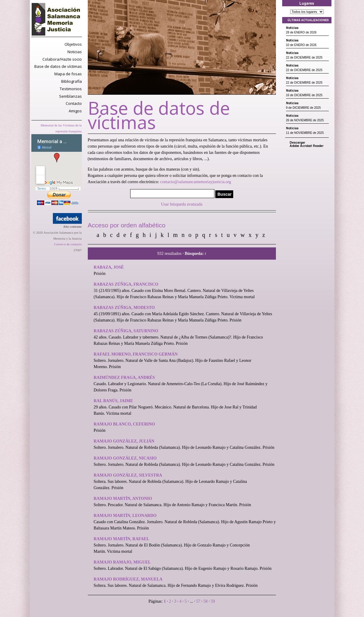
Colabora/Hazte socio (62, 59)
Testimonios (71, 89)
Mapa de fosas (68, 74)
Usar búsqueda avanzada (182, 204)
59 (213, 601)
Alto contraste (72, 226)
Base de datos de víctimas (58, 66)
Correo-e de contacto (68, 244)
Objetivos (73, 44)
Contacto (74, 103)
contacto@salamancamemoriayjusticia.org (196, 182)
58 (206, 601)
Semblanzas (70, 96)
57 (199, 601)
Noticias (75, 52)
